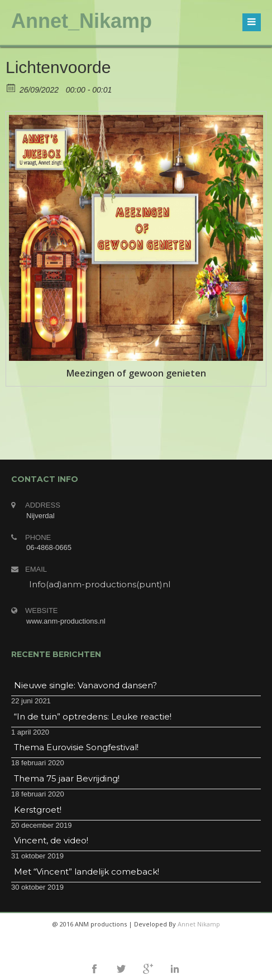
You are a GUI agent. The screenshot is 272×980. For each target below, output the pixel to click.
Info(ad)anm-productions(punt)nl (100, 584)
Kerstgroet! (38, 810)
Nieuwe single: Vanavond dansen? (85, 685)
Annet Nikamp (199, 924)
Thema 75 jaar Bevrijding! (67, 778)
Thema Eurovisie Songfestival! (76, 747)
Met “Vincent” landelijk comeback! (87, 872)
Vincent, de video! (51, 840)
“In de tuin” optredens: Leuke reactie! (93, 716)
